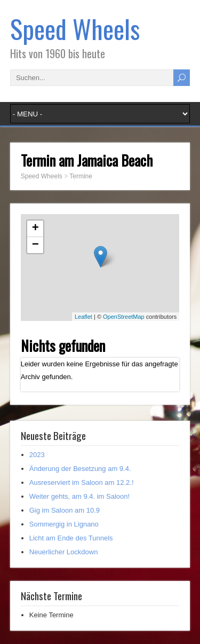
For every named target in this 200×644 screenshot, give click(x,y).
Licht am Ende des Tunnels (71, 538)
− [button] (35, 245)
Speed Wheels (75, 29)
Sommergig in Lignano (64, 524)
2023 (37, 455)
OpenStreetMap (124, 317)
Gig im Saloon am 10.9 (65, 510)
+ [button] (35, 229)
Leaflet (83, 317)
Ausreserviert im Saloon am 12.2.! (82, 482)
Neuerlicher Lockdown (64, 552)
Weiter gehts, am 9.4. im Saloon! (79, 496)
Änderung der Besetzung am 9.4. (80, 469)
